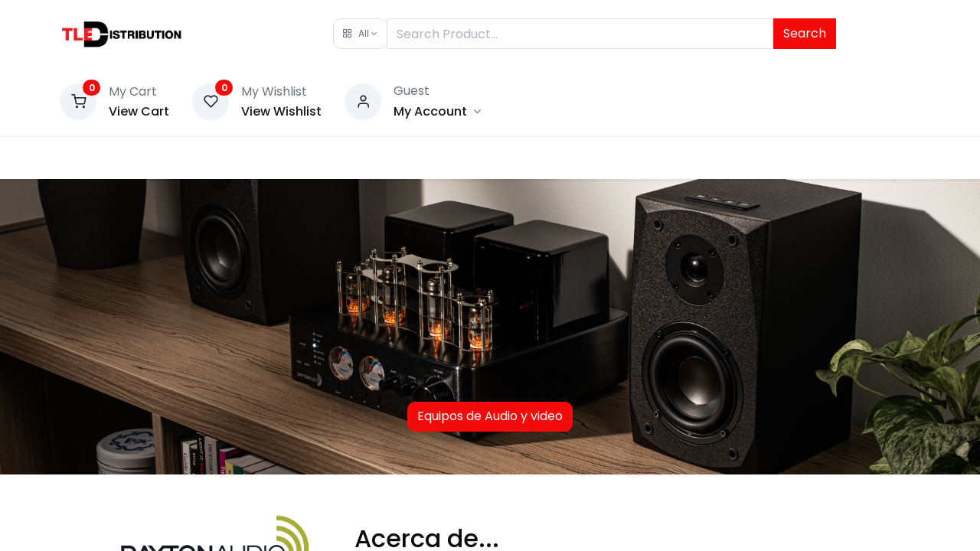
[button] (360, 34)
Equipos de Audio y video (490, 416)
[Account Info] (437, 111)
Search (805, 33)
